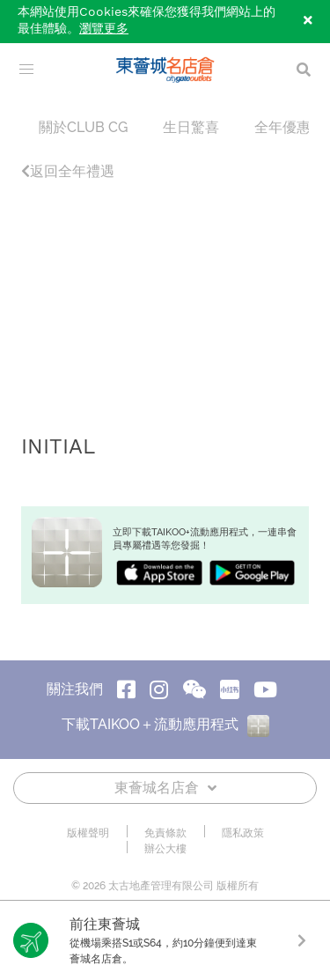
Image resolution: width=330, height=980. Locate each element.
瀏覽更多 (104, 29)
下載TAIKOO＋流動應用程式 (165, 724)
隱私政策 (243, 833)
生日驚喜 (191, 127)
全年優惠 (282, 127)
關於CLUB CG (83, 127)
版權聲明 (88, 833)
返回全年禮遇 (68, 171)
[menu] (26, 70)
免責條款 (165, 833)
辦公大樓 (165, 849)
